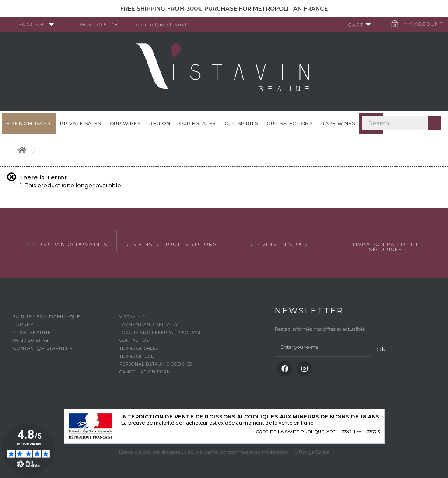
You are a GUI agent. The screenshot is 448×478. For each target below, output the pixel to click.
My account (420, 24)
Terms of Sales (139, 348)
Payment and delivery (149, 325)
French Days (29, 123)
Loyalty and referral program (160, 332)
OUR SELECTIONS (289, 123)
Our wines (125, 123)
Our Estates (197, 123)
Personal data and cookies (156, 364)
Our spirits (241, 123)
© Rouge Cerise (311, 452)
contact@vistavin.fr (166, 25)
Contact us (134, 340)
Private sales (80, 123)
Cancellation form (145, 372)
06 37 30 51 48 (102, 25)
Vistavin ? (132, 317)
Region (160, 123)
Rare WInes (338, 123)
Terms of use (137, 356)
